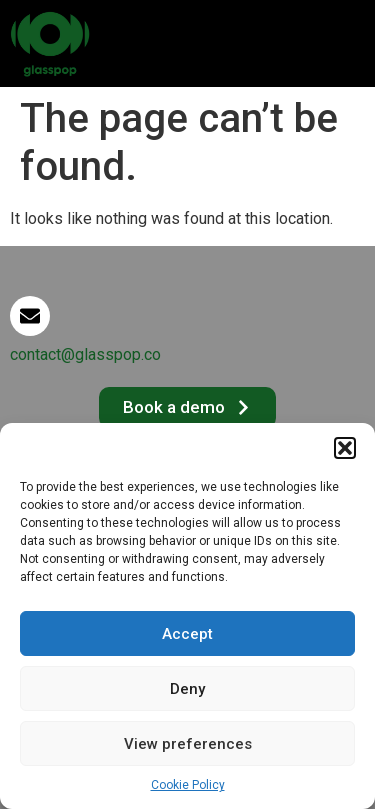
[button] (345, 448)
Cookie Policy (188, 785)
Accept (187, 634)
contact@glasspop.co (85, 354)
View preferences (188, 744)
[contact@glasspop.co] (30, 316)
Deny (187, 689)
